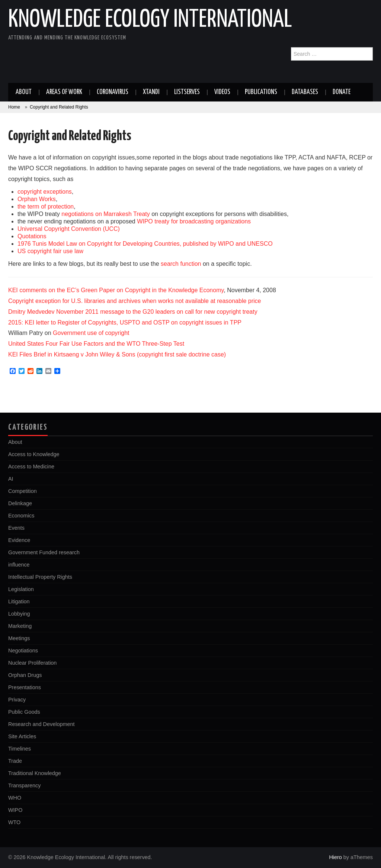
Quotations (32, 236)
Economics (21, 516)
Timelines (20, 749)
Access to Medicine (31, 467)
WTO (14, 822)
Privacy (17, 700)
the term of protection (46, 206)
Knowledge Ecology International (150, 20)
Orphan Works (37, 199)
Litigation (19, 601)
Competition (23, 491)
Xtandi (151, 92)
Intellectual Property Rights (40, 577)
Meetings (19, 638)
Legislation (21, 589)
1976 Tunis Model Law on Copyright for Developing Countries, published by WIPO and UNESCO (145, 244)
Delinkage (20, 503)
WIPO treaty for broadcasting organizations (194, 221)
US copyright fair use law (50, 251)
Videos (222, 92)
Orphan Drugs (25, 675)
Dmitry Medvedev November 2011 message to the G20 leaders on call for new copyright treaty (133, 312)
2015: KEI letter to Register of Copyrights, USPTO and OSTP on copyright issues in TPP (125, 322)
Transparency (24, 785)
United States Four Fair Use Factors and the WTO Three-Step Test (96, 344)
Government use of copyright (91, 333)
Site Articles (22, 736)
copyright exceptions (45, 192)
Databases (305, 92)
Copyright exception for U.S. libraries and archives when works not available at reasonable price (135, 301)
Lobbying (19, 614)
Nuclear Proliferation (32, 663)
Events (16, 528)
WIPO (15, 810)
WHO (15, 798)
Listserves (187, 92)
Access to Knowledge (34, 454)
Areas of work (64, 92)
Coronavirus (113, 92)
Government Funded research (44, 552)
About (24, 92)
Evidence (19, 540)
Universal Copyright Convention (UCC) (69, 229)
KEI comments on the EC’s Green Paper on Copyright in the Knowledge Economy (116, 290)
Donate (342, 92)
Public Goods (24, 712)
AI (11, 479)
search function (181, 264)
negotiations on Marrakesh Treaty (105, 214)
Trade (15, 761)
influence (19, 565)
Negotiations (23, 651)
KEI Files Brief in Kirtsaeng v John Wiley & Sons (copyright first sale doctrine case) (117, 354)
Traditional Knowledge (35, 773)
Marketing (20, 626)
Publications (261, 92)
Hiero (335, 857)
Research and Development (41, 724)
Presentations (25, 687)
